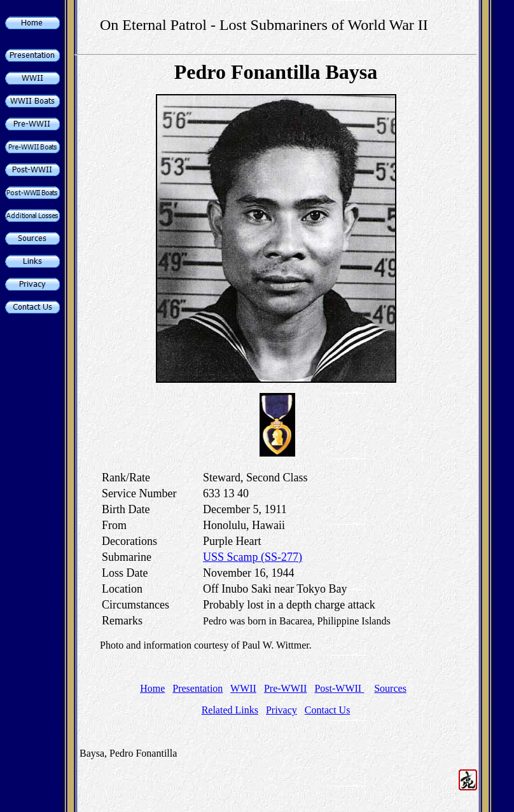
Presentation (198, 688)
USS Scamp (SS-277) (253, 557)
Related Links (230, 710)
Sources (390, 688)
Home (152, 688)
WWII (243, 688)
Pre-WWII (286, 688)
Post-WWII (339, 688)
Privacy (281, 710)
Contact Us (328, 710)
